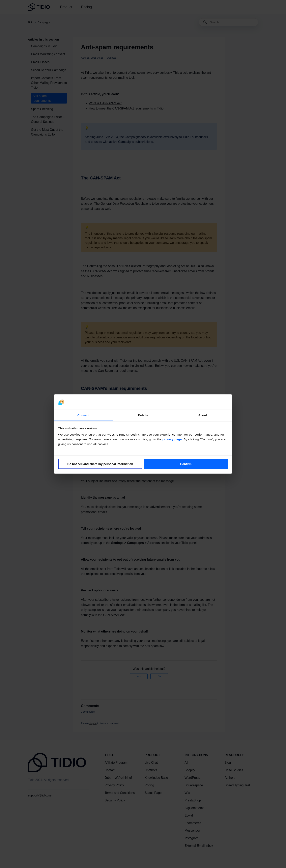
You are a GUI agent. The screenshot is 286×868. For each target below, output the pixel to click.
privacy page (172, 439)
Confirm (186, 464)
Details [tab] (143, 415)
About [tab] (203, 415)
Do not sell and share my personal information (100, 464)
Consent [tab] (84, 415)
